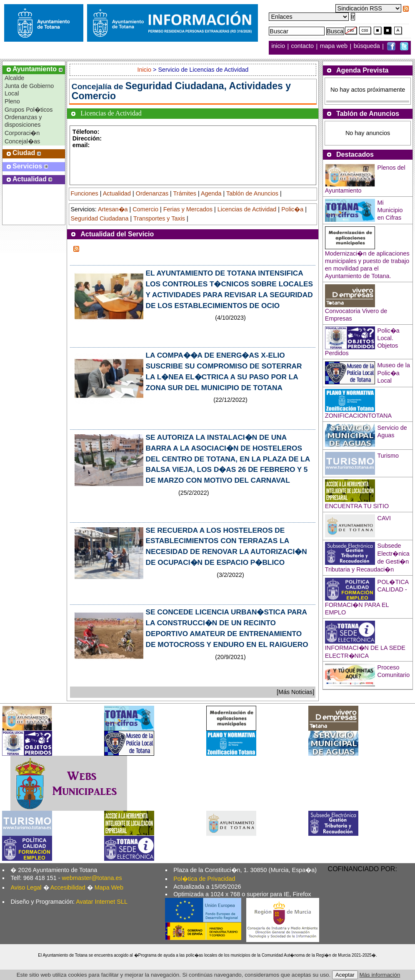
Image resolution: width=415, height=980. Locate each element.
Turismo (388, 456)
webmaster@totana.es (92, 878)
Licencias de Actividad (247, 209)
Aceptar (345, 975)
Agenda (211, 193)
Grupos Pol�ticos (29, 110)
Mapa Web (109, 887)
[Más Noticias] (295, 692)
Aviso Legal (26, 887)
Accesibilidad (68, 887)
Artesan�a (113, 209)
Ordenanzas (152, 193)
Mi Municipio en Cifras (390, 210)
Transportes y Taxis (159, 218)
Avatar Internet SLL (102, 902)
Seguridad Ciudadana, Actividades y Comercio (181, 91)
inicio (279, 46)
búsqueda (368, 46)
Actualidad (117, 193)
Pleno (12, 101)
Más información (380, 975)
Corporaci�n (22, 133)
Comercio (145, 209)
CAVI (384, 518)
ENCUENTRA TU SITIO (357, 506)
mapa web (335, 46)
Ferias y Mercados (188, 209)
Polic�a (292, 209)
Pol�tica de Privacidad (204, 879)
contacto (302, 46)
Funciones (84, 193)
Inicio (145, 70)
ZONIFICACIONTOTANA (358, 416)
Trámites (185, 193)
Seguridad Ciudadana (99, 218)
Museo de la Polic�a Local (394, 373)
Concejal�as (22, 141)
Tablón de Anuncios (252, 193)
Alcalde (14, 78)
